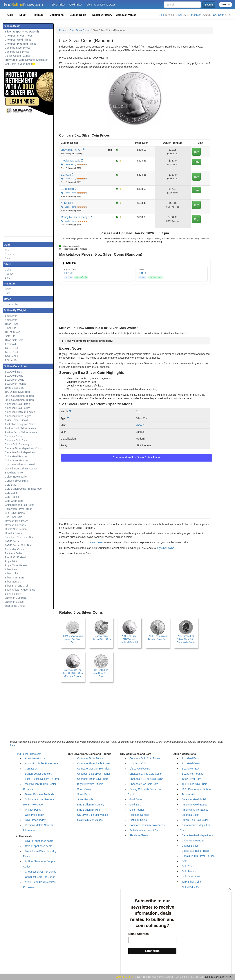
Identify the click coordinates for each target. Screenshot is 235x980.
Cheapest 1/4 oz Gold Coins (145, 774)
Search (209, 5)
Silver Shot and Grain (17, 586)
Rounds (9, 254)
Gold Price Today (35, 815)
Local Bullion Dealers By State (42, 779)
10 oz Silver (11, 324)
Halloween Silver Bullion (19, 509)
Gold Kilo (10, 336)
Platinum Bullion (14, 553)
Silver (179, 15)
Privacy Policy (33, 810)
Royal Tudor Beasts (16, 565)
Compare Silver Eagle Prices (94, 763)
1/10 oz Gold (12, 356)
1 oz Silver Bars (191, 769)
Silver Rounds (13, 582)
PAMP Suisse (12, 541)
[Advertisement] (31, 178)
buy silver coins (165, 548)
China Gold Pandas (16, 456)
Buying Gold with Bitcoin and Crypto (145, 792)
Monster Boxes (13, 533)
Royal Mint (11, 561)
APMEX (67, 203)
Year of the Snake (15, 606)
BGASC (67, 175)
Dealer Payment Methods (39, 794)
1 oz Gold (10, 344)
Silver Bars (11, 569)
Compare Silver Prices (18, 48)
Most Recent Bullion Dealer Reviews (40, 787)
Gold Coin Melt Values (90, 820)
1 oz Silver (11, 316)
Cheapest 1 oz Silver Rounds (94, 774)
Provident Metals (72, 161)
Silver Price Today (35, 820)
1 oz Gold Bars (13, 372)
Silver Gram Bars (15, 578)
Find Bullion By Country (91, 805)
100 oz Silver (12, 332)
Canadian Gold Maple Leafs (21, 452)
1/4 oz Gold (11, 352)
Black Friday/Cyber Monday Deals (40, 854)
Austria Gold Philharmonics (20, 428)
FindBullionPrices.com (29, 754)
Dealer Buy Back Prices (195, 851)
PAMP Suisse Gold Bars (19, 545)
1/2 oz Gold (11, 348)
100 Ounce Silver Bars (18, 392)
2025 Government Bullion (19, 400)
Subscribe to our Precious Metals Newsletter (39, 802)
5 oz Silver (11, 320)
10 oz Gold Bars (14, 340)
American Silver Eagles (18, 416)
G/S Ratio (219, 15)
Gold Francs (12, 497)
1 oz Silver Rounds (16, 384)
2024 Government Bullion (19, 396)
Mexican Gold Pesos (17, 521)
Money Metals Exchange (76, 217)
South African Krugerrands (20, 590)
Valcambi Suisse (14, 602)
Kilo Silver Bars (13, 517)
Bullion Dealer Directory (38, 774)
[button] (12, 15)
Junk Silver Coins (15, 513)
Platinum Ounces (139, 815)
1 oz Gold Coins (14, 376)
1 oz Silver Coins (14, 380)
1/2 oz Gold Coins (140, 769)
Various (140, 425)
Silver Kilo (10, 328)
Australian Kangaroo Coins (20, 424)
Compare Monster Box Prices (94, 769)
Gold (161, 15)
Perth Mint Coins (14, 549)
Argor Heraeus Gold (16, 420)
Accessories (12, 304)
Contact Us (226, 4)
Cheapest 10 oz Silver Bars (93, 779)
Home (63, 30)
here (13, 745)
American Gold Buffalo (18, 404)
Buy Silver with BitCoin (90, 784)
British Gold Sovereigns (18, 444)
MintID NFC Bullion (16, 529)
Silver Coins (12, 574)
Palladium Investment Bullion (146, 830)
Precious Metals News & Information (38, 828)
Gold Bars (10, 485)
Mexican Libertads (15, 525)
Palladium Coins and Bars (20, 537)
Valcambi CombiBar (16, 598)
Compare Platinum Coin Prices (147, 825)
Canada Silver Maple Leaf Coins (23, 448)
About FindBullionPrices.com (41, 763)
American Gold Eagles (18, 408)
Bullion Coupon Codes (18, 56)
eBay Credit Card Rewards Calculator (26, 60)
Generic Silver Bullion (17, 481)
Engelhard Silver (14, 473)
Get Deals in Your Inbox (20, 64)
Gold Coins (11, 493)
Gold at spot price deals (38, 846)
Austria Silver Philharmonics (21, 432)
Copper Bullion (190, 846)
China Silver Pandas (16, 460)
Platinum (196, 15)
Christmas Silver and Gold (20, 464)
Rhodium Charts (139, 835)
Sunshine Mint (13, 594)
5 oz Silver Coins (80, 30)
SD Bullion (68, 189)
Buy (196, 152)
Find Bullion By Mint (89, 810)
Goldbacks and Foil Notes (19, 505)
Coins (8, 250)
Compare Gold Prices (17, 52)
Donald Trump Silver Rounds (21, 469)
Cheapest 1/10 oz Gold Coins (146, 779)
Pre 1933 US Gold (15, 557)
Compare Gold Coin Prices (145, 758)
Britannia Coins (13, 436)
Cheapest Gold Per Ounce (40, 877)
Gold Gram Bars (14, 501)
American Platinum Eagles (20, 412)
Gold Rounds (137, 810)
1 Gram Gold (12, 360)
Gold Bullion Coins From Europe (23, 489)
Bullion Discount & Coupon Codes (39, 864)
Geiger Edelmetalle (16, 477)
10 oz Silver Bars (15, 388)
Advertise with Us (35, 758)
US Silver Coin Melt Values (93, 815)
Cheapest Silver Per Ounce (41, 872)
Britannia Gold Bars (16, 440)
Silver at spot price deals (39, 841)
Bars (7, 258)
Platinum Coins (138, 820)
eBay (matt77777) (73, 150)
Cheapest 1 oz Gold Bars (144, 784)
